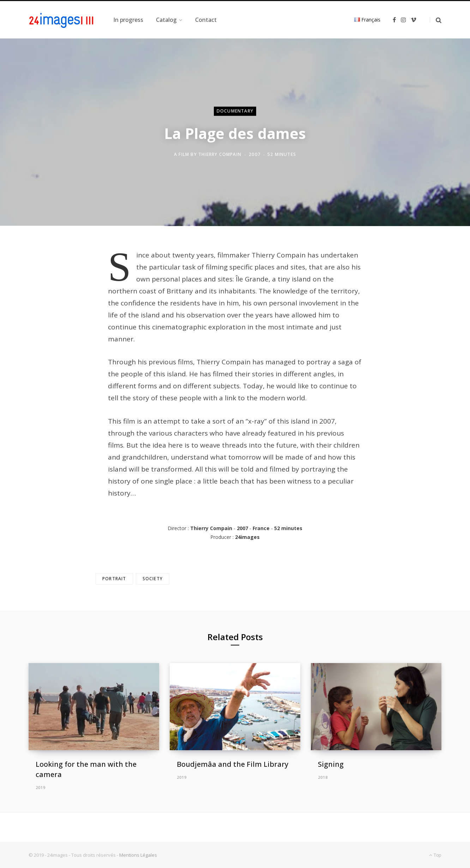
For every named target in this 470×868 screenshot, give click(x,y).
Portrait (114, 579)
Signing (331, 764)
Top (435, 855)
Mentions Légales (138, 855)
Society (153, 579)
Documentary (235, 111)
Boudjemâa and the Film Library (233, 764)
